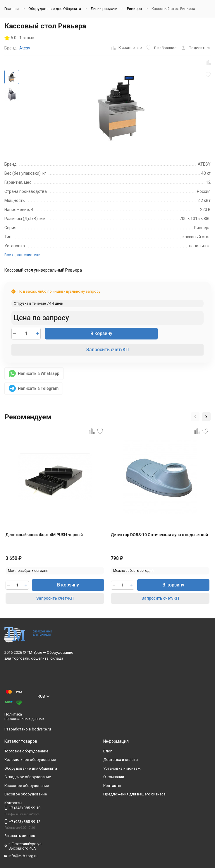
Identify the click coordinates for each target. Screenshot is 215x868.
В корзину (101, 333)
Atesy (25, 48)
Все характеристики (22, 255)
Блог (107, 751)
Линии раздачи (104, 9)
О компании (114, 777)
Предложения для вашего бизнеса (134, 794)
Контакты (112, 786)
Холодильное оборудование (30, 760)
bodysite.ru (41, 729)
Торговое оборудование (26, 751)
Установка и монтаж (122, 768)
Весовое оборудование (26, 794)
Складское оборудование (28, 777)
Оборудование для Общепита (55, 9)
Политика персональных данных (24, 717)
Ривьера (134, 9)
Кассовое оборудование (27, 786)
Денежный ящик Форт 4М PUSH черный (44, 535)
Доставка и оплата (121, 760)
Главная (12, 9)
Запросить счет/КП (107, 350)
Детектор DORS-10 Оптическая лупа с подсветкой (159, 535)
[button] (195, 417)
